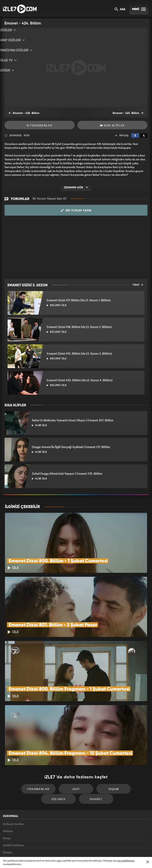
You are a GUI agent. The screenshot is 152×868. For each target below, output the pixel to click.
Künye (7, 802)
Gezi (59, 748)
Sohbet (77, 759)
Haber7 (96, 848)
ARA (120, 10)
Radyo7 (43, 848)
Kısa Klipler (112, 125)
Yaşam (93, 748)
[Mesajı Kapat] (148, 862)
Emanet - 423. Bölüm (131, 113)
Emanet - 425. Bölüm (21, 113)
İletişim (8, 821)
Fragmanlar (39, 125)
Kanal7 (27, 848)
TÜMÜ (138, 285)
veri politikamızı (126, 861)
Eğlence (127, 748)
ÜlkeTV (74, 848)
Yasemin (121, 848)
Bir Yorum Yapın (76, 210)
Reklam (8, 793)
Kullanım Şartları (14, 784)
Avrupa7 (59, 848)
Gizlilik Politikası (14, 811)
